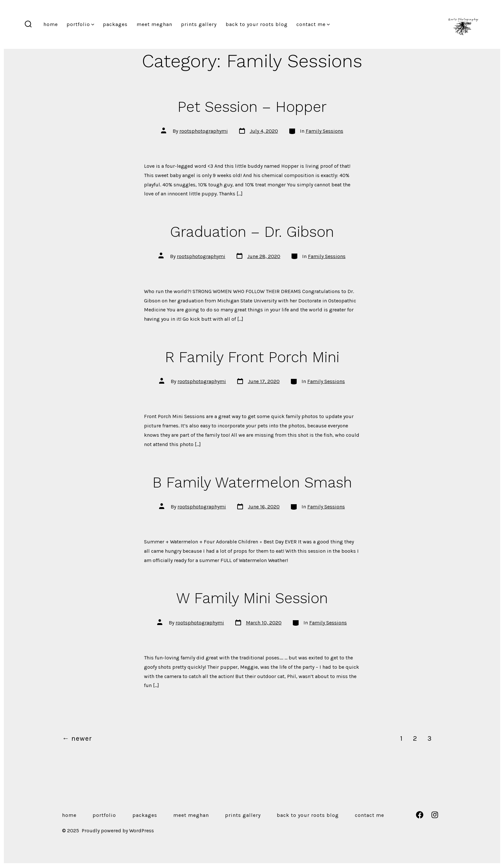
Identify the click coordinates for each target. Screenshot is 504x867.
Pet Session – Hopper (252, 107)
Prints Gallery (199, 24)
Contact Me (313, 24)
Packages (115, 24)
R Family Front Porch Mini (252, 357)
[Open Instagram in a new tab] (435, 815)
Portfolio (80, 24)
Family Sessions (324, 131)
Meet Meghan (154, 24)
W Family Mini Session (252, 598)
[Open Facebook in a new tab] (420, 815)
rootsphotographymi (204, 131)
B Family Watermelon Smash (252, 482)
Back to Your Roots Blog (257, 24)
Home (51, 24)
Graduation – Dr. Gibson (252, 232)
